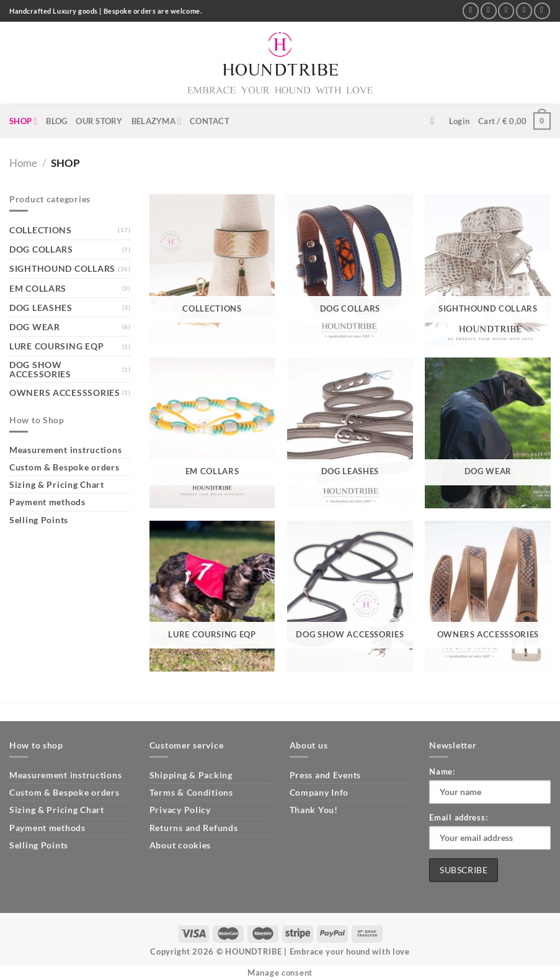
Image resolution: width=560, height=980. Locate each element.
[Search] (435, 121)
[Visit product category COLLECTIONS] (212, 270)
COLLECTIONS (41, 230)
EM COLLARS (38, 288)
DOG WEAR (35, 327)
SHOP (23, 121)
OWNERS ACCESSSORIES (65, 393)
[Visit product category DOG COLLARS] (350, 270)
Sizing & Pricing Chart (57, 484)
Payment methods (47, 502)
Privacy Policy (180, 810)
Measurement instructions (65, 450)
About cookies (180, 845)
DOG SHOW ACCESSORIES (40, 369)
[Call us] (524, 11)
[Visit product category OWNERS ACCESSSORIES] (488, 596)
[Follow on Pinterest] (542, 11)
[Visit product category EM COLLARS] (212, 433)
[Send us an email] (506, 11)
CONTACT (210, 121)
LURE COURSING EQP (56, 346)
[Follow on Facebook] (471, 11)
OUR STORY (99, 121)
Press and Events (326, 775)
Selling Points (39, 520)
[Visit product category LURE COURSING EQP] (212, 596)
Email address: (458, 817)
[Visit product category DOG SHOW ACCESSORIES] (350, 596)
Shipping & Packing (191, 775)
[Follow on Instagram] (489, 11)
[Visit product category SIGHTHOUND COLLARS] (488, 270)
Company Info (319, 792)
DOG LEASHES (41, 308)
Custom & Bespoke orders (64, 467)
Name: (442, 771)
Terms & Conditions (191, 792)
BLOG (56, 121)
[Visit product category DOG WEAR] (488, 433)
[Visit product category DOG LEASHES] (350, 433)
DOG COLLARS (41, 249)
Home (23, 163)
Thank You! (314, 810)
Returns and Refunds (194, 828)
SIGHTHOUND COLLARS (62, 268)
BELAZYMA (156, 121)
